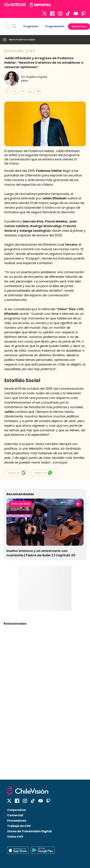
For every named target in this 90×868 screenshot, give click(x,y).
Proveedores (17, 821)
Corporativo (17, 810)
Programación (55, 26)
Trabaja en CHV (19, 826)
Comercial (15, 815)
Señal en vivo (79, 26)
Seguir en (17, 473)
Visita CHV (15, 837)
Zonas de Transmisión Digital (29, 831)
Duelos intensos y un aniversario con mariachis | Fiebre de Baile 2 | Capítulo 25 (41, 553)
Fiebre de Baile (20, 504)
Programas (31, 26)
